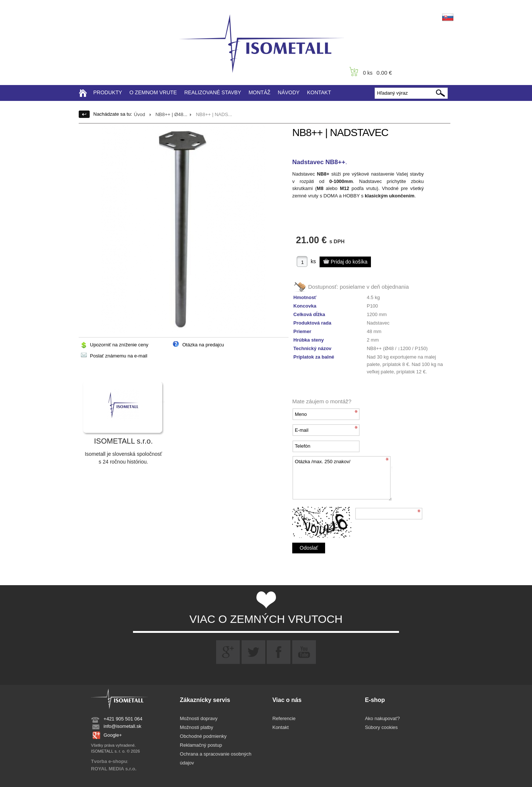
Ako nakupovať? (383, 718)
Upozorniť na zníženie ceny (119, 345)
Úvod (139, 114)
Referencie (284, 718)
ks (313, 261)
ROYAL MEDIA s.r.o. (114, 769)
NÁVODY (289, 92)
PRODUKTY (108, 92)
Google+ (113, 735)
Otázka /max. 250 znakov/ (342, 479)
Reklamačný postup (201, 745)
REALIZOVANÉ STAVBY (213, 92)
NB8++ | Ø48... (171, 114)
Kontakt (280, 727)
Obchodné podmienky (203, 736)
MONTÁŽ (260, 92)
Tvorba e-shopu (109, 761)
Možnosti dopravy (199, 718)
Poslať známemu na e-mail (119, 356)
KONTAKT (319, 92)
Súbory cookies (381, 727)
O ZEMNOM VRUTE (153, 92)
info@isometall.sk (122, 726)
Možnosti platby (197, 727)
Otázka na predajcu (203, 345)
